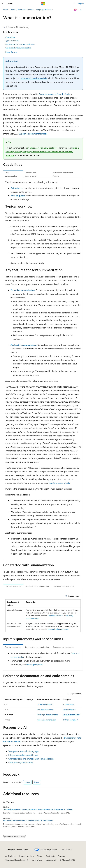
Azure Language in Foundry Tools (54, 94)
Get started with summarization (18, 48)
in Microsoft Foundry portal (41, 148)
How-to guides (18, 196)
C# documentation (44, 704)
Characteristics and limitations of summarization (31, 759)
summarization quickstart (58, 629)
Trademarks (50, 860)
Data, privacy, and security (21, 762)
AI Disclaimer (11, 856)
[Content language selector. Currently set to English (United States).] (18, 850)
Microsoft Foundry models (34, 78)
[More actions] (80, 10)
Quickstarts (16, 188)
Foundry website (54, 616)
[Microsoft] (43, 4)
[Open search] (74, 4)
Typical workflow (12, 41)
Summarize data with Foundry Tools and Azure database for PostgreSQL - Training (38, 809)
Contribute (50, 856)
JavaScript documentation (48, 715)
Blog (39, 856)
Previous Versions (27, 856)
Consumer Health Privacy (16, 860)
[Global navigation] (3, 4)
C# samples (68, 704)
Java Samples (69, 710)
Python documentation (46, 720)
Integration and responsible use (23, 755)
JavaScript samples (71, 715)
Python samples (70, 720)
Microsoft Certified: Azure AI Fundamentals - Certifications (28, 821)
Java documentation (45, 710)
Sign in (81, 3)
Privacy (61, 856)
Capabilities (10, 37)
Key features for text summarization (20, 44)
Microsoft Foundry (26, 9)
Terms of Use (37, 860)
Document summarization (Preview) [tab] (63, 174)
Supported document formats (33, 134)
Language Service (44, 9)
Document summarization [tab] (63, 586)
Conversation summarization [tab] (31, 174)
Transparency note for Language (23, 751)
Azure (13, 9)
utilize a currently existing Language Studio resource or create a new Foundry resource (42, 151)
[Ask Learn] (75, 10)
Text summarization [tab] (11, 174)
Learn (6, 9)
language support (34, 664)
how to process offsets (59, 483)
